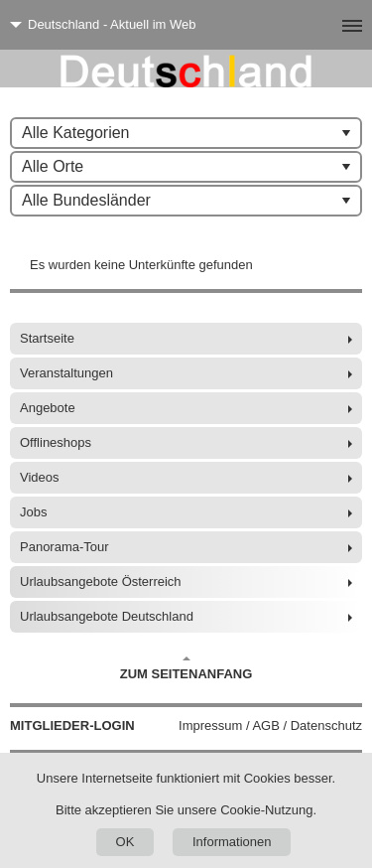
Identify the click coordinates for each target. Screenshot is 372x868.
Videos (40, 477)
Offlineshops (56, 442)
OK (125, 842)
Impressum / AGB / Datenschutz (270, 725)
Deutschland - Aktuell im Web (112, 24)
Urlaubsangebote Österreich (101, 581)
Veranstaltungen (66, 373)
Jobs (33, 512)
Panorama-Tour (64, 547)
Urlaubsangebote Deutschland (107, 616)
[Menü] (320, 25)
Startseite (47, 338)
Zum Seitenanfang (186, 668)
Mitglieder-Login (72, 725)
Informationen (232, 842)
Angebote (48, 408)
